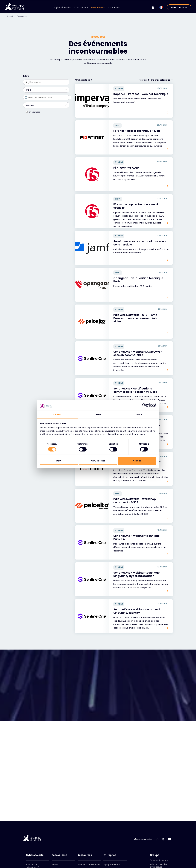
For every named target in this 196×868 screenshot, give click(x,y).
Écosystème (81, 7)
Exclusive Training (158, 860)
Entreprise (114, 7)
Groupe (155, 855)
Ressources (98, 7)
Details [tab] (98, 414)
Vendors (45, 105)
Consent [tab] (57, 414)
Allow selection (98, 461)
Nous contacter (179, 7)
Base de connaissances (89, 864)
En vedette (35, 112)
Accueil (12, 16)
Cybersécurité (62, 7)
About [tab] (139, 414)
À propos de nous (112, 864)
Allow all (137, 461)
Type (45, 90)
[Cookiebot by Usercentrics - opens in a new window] (144, 405)
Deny (59, 461)
